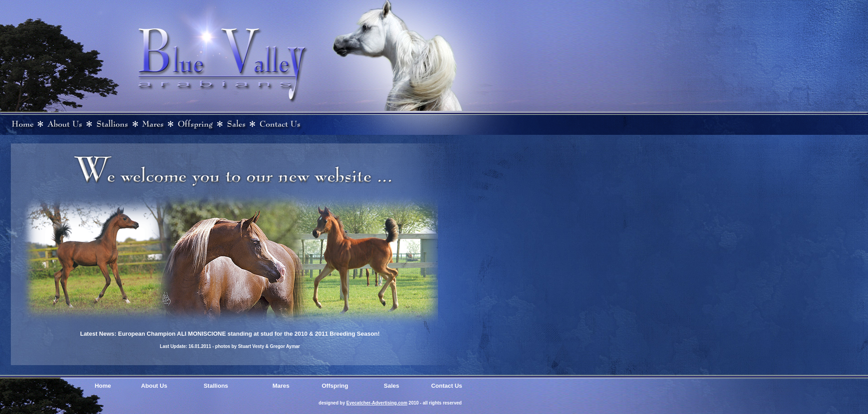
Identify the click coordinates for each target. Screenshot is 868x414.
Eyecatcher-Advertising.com (377, 403)
